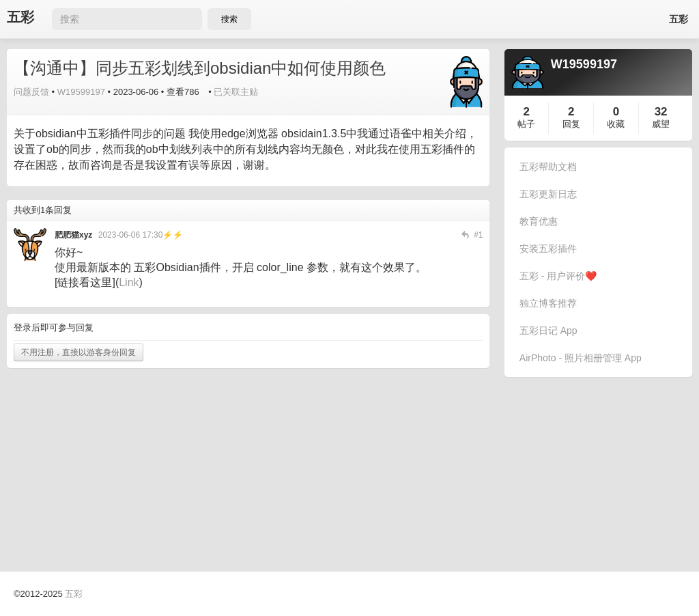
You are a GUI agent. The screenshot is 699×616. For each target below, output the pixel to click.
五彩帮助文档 (548, 167)
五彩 (20, 17)
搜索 (229, 19)
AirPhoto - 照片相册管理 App (581, 358)
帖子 (526, 124)
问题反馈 (31, 92)
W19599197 (81, 92)
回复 (571, 124)
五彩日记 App (548, 331)
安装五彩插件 (548, 249)
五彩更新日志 (548, 194)
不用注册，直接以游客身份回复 (79, 352)
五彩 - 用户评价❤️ (558, 276)
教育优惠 (539, 221)
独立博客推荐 (548, 303)
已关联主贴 (236, 92)
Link (129, 282)
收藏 (616, 124)
